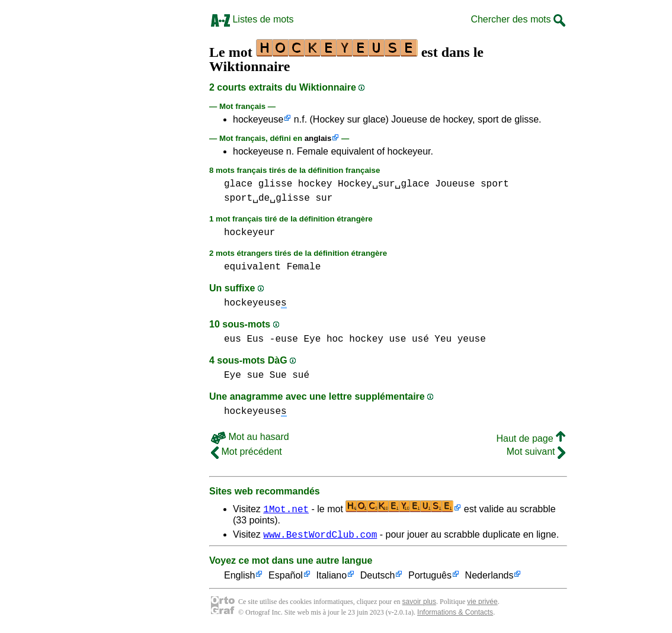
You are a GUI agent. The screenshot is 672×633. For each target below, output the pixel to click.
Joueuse (455, 184)
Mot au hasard (250, 437)
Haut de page (531, 438)
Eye (312, 339)
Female (304, 267)
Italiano (332, 578)
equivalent (252, 267)
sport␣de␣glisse (267, 198)
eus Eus (244, 339)
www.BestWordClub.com (320, 536)
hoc (335, 339)
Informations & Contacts (455, 614)
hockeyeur (249, 233)
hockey (315, 184)
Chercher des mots (518, 19)
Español (286, 578)
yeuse (472, 339)
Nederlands (489, 578)
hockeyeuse (258, 119)
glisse (276, 184)
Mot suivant (536, 452)
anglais (318, 138)
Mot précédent (247, 452)
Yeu (443, 339)
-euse (284, 339)
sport (495, 184)
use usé (409, 339)
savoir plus (419, 603)
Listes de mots (252, 19)
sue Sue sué (278, 375)
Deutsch (378, 578)
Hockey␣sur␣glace (383, 184)
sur (324, 198)
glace (238, 184)
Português (430, 578)
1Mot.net (286, 509)
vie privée (482, 603)
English (239, 578)
